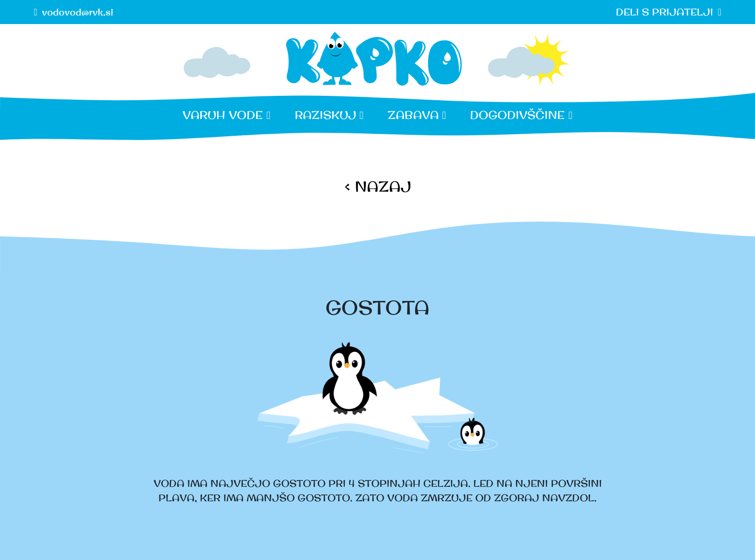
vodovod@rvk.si (78, 12)
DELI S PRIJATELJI (664, 12)
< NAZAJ (378, 186)
